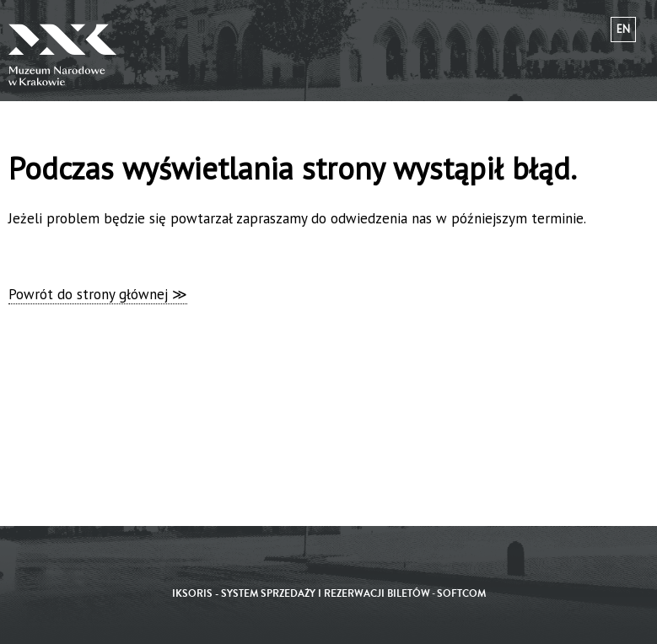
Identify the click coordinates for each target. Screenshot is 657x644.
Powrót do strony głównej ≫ (98, 294)
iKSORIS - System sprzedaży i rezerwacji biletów (301, 594)
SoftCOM (461, 594)
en (623, 29)
